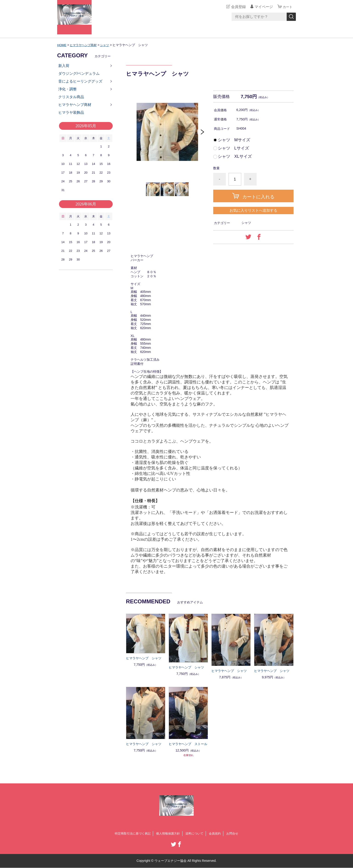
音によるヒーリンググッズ (80, 81)
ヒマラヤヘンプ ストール (188, 744)
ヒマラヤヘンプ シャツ (144, 658)
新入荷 (64, 66)
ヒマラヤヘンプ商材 (85, 45)
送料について (196, 834)
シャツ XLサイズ (235, 156)
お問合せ (236, 834)
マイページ (262, 7)
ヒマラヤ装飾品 (71, 112)
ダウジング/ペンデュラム (79, 73)
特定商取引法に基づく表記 (130, 834)
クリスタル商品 (71, 97)
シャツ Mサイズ (234, 140)
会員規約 (217, 834)
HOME (62, 45)
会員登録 (237, 7)
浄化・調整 (67, 89)
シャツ (107, 45)
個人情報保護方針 (168, 834)
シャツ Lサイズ (233, 148)
